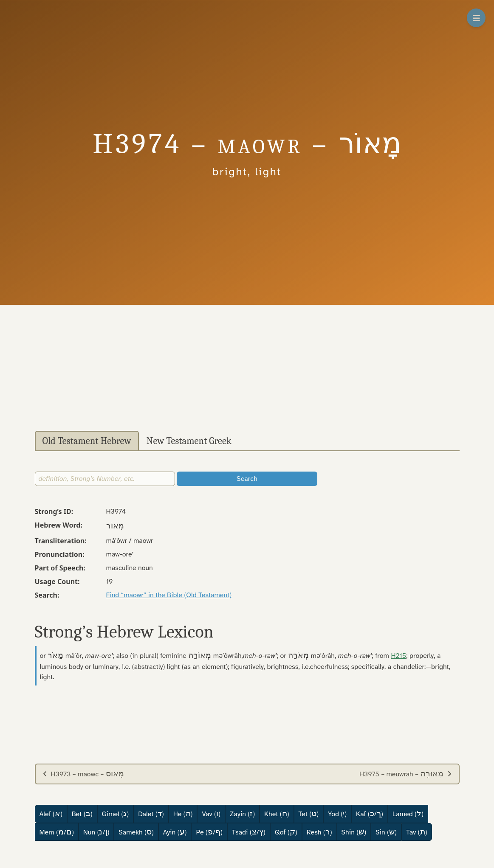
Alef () (51, 814)
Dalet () (151, 814)
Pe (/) (209, 832)
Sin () (386, 832)
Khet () (277, 814)
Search (247, 479)
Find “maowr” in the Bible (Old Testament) (169, 595)
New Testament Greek (189, 441)
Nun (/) (96, 832)
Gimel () (116, 814)
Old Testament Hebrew (87, 441)
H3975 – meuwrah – (406, 774)
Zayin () (242, 814)
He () (183, 814)
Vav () (211, 814)
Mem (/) (57, 832)
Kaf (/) (370, 814)
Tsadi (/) (249, 832)
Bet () (82, 814)
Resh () (319, 832)
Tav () (417, 832)
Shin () (354, 832)
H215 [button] (399, 656)
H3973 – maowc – (83, 774)
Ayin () (175, 832)
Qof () (286, 832)
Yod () (337, 814)
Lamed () (408, 814)
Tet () (309, 814)
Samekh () (136, 832)
